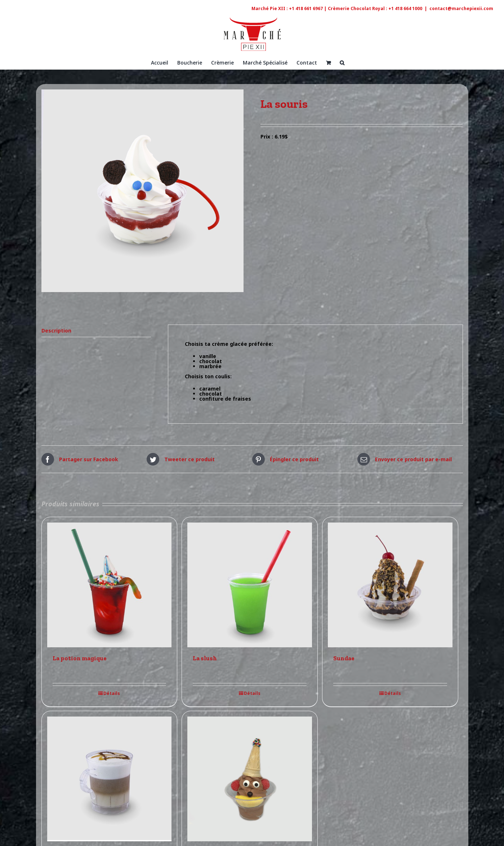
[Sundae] (390, 585)
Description (56, 331)
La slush (205, 658)
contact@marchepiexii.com (461, 8)
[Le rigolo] (250, 779)
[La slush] (250, 585)
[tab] (96, 331)
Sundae (344, 658)
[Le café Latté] (110, 779)
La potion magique (80, 658)
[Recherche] (342, 62)
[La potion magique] (110, 585)
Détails (112, 693)
